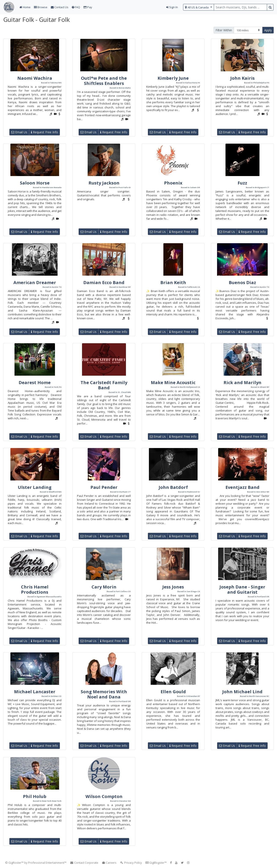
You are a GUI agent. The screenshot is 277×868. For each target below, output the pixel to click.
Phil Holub (35, 796)
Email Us (19, 132)
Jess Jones (173, 587)
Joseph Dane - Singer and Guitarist (242, 589)
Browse (41, 7)
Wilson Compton (104, 796)
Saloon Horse (35, 183)
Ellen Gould (173, 692)
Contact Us (60, 7)
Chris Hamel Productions (35, 589)
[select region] (199, 7)
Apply (268, 30)
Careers (109, 863)
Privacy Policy (131, 863)
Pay (88, 7)
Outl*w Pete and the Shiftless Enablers (104, 81)
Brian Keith (173, 282)
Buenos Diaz (242, 282)
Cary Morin (104, 587)
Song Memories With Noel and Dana (104, 694)
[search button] (270, 7)
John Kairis (242, 78)
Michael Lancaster (35, 692)
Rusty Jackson (104, 183)
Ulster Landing (35, 487)
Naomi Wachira (35, 78)
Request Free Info (44, 132)
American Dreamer (35, 282)
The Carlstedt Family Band (104, 385)
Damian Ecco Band (104, 282)
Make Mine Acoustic (173, 382)
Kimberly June (173, 78)
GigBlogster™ (156, 863)
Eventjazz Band (242, 487)
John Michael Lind (242, 692)
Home (25, 7)
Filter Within (224, 30)
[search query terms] (240, 7)
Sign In (172, 7)
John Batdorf (173, 487)
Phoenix (173, 183)
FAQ (76, 7)
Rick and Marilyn (242, 382)
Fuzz (242, 183)
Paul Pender (104, 487)
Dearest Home (35, 382)
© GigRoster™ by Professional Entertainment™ (36, 863)
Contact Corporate (84, 863)
